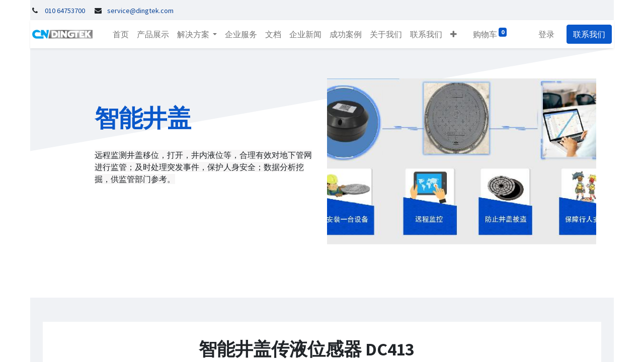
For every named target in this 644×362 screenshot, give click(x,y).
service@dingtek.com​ (140, 11)
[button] (452, 34)
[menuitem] (119, 34)
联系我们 (591, 34)
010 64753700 (65, 11)
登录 (548, 34)
